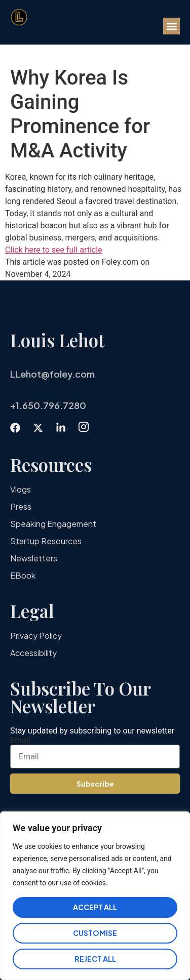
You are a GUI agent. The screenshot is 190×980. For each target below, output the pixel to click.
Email (20, 741)
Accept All (95, 907)
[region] (95, 896)
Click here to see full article (54, 250)
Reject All (95, 959)
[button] (172, 26)
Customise (95, 933)
